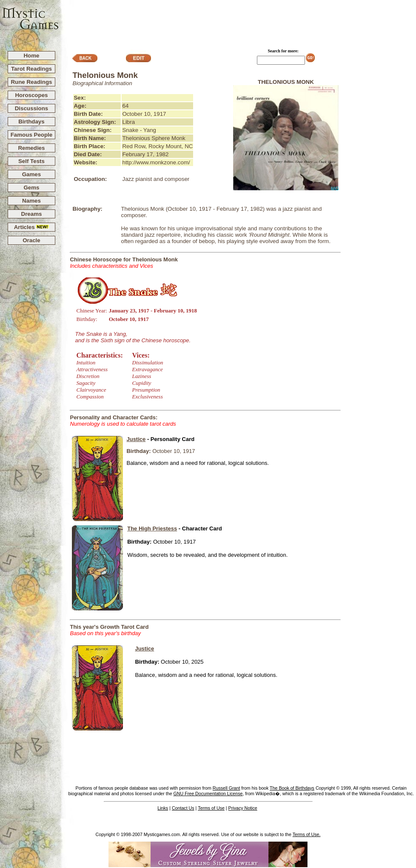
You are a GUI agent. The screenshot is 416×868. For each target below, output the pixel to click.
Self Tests (31, 161)
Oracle (31, 240)
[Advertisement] (238, 22)
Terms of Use (211, 808)
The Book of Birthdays (292, 788)
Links (163, 808)
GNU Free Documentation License (208, 794)
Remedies (31, 148)
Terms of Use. (307, 834)
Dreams (32, 214)
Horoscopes (31, 95)
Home (31, 56)
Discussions (32, 108)
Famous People (32, 135)
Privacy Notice (243, 808)
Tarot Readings (31, 69)
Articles (32, 227)
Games (31, 174)
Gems (31, 188)
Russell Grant (227, 788)
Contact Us (183, 808)
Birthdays (31, 122)
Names (31, 201)
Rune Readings (31, 82)
